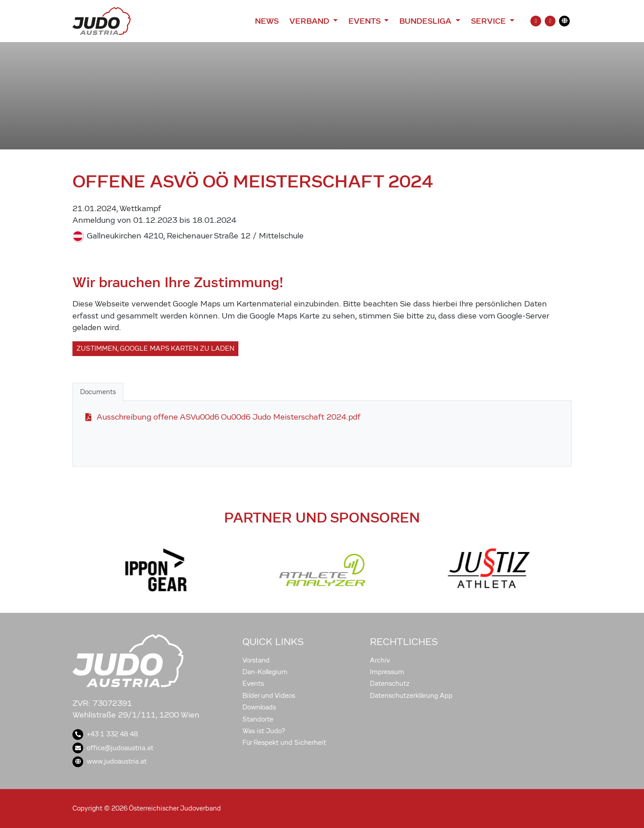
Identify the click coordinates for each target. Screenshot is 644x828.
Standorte (258, 719)
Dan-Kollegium (265, 672)
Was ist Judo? (264, 731)
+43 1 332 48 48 (105, 734)
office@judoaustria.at (113, 748)
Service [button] (489, 21)
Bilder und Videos (269, 696)
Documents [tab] (98, 392)
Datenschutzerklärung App (411, 696)
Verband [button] (310, 21)
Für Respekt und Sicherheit (284, 743)
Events (253, 684)
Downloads (259, 707)
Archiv (380, 660)
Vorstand (256, 660)
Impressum (387, 672)
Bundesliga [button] (426, 21)
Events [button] (365, 21)
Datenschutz (390, 684)
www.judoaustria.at (110, 761)
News (267, 21)
